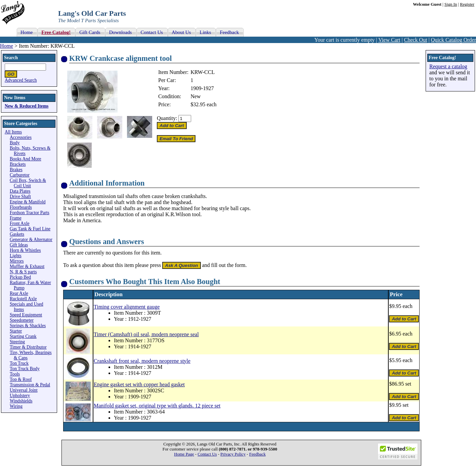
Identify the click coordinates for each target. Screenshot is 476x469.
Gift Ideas (19, 245)
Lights (16, 256)
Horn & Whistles (25, 250)
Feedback (257, 454)
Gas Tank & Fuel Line (30, 229)
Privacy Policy (233, 454)
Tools (15, 374)
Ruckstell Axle (23, 299)
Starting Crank (23, 336)
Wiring (16, 406)
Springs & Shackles (28, 326)
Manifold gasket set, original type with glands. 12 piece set (157, 406)
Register (467, 4)
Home (7, 46)
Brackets (18, 164)
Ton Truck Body (25, 369)
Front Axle (20, 223)
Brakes (16, 170)
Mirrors (17, 261)
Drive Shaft (20, 197)
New (196, 96)
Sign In (451, 4)
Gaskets (17, 234)
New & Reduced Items (27, 106)
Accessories (21, 137)
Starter (16, 331)
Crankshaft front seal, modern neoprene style (142, 361)
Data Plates (20, 191)
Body (15, 143)
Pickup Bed (20, 277)
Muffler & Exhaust (27, 266)
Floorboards (21, 207)
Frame (16, 218)
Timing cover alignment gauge (127, 307)
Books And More (26, 159)
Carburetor (20, 175)
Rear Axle (19, 293)
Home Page (184, 454)
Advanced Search (21, 80)
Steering (17, 342)
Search (11, 58)
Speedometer (22, 320)
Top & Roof (21, 379)
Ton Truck (19, 363)
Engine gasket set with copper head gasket (139, 384)
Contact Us (207, 454)
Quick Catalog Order (453, 40)
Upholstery (20, 396)
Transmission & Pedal (30, 385)
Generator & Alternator (31, 240)
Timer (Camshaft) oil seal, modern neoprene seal (146, 334)
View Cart (389, 40)
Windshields (21, 401)
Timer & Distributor (28, 347)
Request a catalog (448, 66)
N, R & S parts (23, 272)
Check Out (416, 40)
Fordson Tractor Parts (30, 213)
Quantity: (167, 118)
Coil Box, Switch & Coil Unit (28, 183)
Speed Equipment (26, 315)
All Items (13, 132)
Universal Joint (24, 390)
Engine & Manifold (28, 202)
